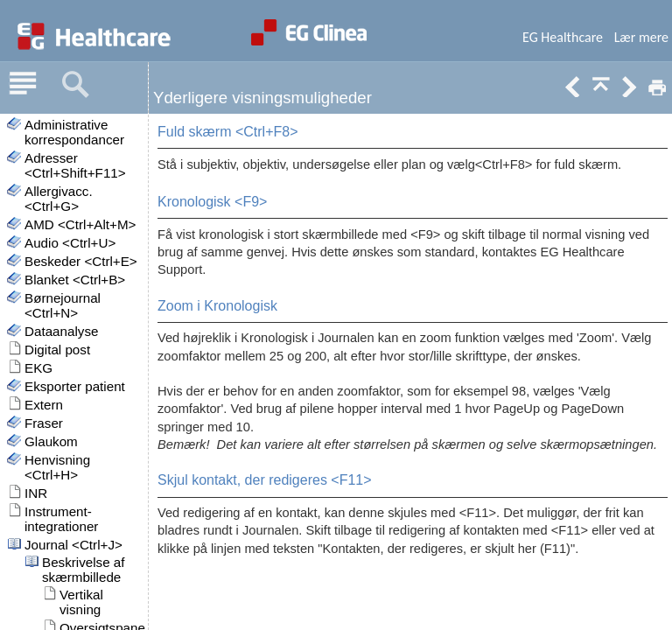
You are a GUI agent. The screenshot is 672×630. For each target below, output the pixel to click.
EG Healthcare (563, 37)
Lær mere (641, 37)
